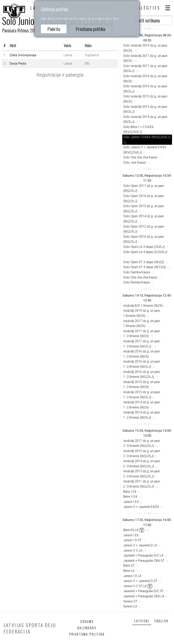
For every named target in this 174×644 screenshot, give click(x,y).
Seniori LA (130, 606)
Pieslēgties (145, 8)
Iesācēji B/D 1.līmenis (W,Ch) (143, 306)
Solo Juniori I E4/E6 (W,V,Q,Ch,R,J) (147, 137)
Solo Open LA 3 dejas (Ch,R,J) (144, 247)
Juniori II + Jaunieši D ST (140, 581)
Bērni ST (129, 566)
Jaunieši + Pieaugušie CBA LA (144, 596)
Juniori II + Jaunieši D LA (140, 545)
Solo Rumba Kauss (137, 282)
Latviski (142, 621)
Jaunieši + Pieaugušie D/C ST (143, 591)
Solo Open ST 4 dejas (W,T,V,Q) (145, 267)
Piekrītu (54, 29)
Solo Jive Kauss (134, 162)
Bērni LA (129, 571)
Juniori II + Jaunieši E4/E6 (141, 507)
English (162, 621)
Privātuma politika (90, 29)
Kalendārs (87, 628)
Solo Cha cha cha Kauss (140, 157)
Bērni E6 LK (131, 530)
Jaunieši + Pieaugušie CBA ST (144, 561)
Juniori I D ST (132, 540)
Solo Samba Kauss (137, 272)
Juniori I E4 (131, 502)
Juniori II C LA (133, 550)
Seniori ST (130, 601)
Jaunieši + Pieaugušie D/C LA (143, 555)
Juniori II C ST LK (135, 586)
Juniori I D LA (132, 576)
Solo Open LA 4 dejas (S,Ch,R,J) (145, 252)
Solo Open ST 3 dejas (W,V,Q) (144, 262)
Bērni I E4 (130, 492)
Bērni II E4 (130, 497)
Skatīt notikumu (147, 20)
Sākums (87, 622)
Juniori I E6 (131, 535)
